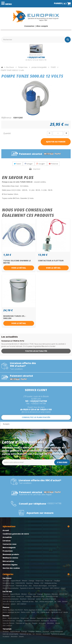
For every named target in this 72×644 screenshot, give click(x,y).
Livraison (7, 541)
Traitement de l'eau (21, 586)
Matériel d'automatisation (11, 588)
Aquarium (6, 594)
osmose (38, 599)
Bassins (6, 616)
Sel (55, 601)
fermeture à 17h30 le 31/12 (13, 341)
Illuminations (45, 621)
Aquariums (6, 581)
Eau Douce (7, 578)
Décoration (45, 588)
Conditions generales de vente (16, 534)
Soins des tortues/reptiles (10, 634)
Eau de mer (7, 592)
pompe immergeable (57, 631)
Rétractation (8, 561)
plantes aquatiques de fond (11, 612)
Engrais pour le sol (56, 612)
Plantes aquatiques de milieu (52, 610)
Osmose (37, 583)
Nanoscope (31, 599)
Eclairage (31, 581)
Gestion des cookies (11, 568)
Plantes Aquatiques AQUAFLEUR (13, 610)
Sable (59, 601)
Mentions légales (10, 565)
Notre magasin (9, 548)
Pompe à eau (40, 581)
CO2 (42, 583)
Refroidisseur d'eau (8, 583)
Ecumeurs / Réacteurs (51, 594)
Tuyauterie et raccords (27, 588)
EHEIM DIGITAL (20, 583)
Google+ (41, 164)
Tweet (17, 164)
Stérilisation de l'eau (51, 583)
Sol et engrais (52, 586)
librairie (66, 612)
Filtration (25, 581)
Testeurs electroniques (40, 586)
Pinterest (53, 164)
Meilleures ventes (10, 558)
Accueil (6, 530)
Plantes (6, 607)
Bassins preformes (14, 618)
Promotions (8, 551)
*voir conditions (16, 369)
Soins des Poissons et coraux (12, 601)
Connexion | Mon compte (36, 26)
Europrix (6, 424)
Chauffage (57, 581)
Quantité (7, 133)
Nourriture (30, 583)
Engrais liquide (45, 612)
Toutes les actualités (36, 351)
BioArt (33, 612)
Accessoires (42, 623)
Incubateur (6, 636)
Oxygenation (56, 618)
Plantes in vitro (25, 612)
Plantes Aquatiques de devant (33, 610)
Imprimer (37, 169)
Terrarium (7, 629)
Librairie (63, 588)
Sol (30, 623)
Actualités (7, 537)
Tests (30, 586)
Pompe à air (49, 581)
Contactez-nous (10, 544)
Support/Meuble (16, 581)
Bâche (5, 618)
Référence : (7, 117)
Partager (29, 164)
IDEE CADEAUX (55, 588)
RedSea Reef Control (9, 596)
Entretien (38, 588)
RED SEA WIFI (63, 594)
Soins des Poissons (8, 586)
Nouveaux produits (11, 554)
